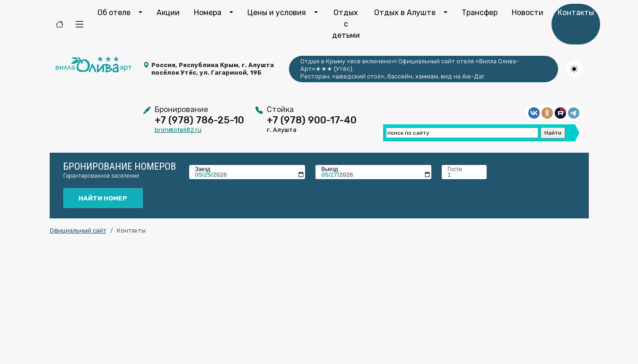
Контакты (576, 13)
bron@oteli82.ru (178, 130)
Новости (528, 13)
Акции (168, 13)
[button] (79, 24)
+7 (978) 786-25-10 (199, 120)
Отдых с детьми (346, 24)
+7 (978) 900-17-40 (312, 120)
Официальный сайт (78, 230)
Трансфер (480, 13)
